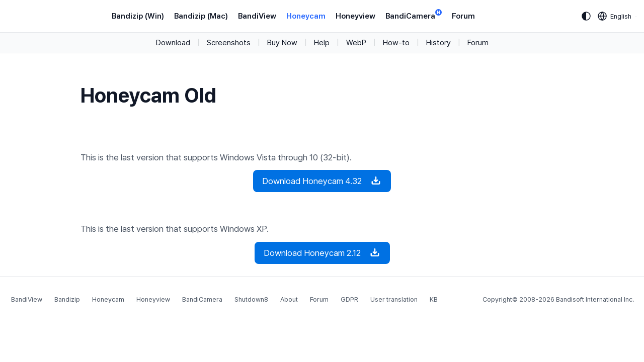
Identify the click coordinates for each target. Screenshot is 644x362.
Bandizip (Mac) (201, 16)
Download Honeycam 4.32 (322, 181)
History (438, 43)
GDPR (349, 299)
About (289, 299)
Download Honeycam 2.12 (322, 253)
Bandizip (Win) (138, 16)
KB (434, 299)
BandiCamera (414, 15)
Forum (463, 16)
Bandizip (67, 299)
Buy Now (282, 43)
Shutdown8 (251, 299)
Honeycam (306, 16)
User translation (394, 299)
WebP (356, 43)
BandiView (257, 16)
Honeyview (355, 16)
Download (173, 43)
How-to (396, 43)
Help (322, 43)
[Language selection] (615, 16)
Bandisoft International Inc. (595, 299)
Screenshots (229, 43)
